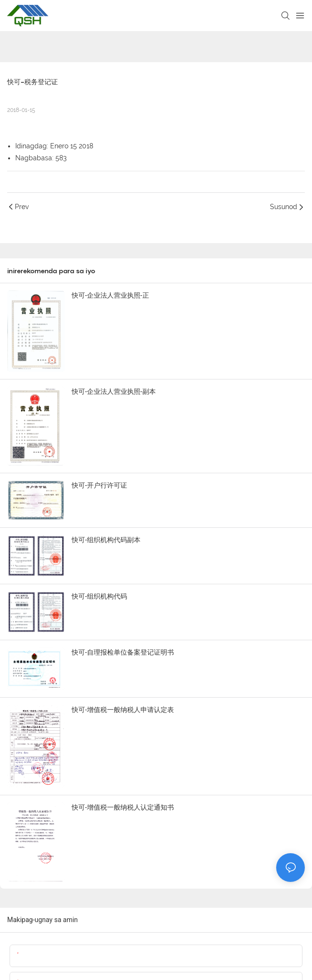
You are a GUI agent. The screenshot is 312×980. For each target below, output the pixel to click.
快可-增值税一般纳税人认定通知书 (123, 807)
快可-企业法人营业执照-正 (110, 295)
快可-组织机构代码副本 (106, 540)
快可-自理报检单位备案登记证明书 (123, 652)
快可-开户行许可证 (99, 485)
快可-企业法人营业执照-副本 (114, 391)
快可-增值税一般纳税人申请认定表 (123, 710)
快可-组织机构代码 (99, 596)
